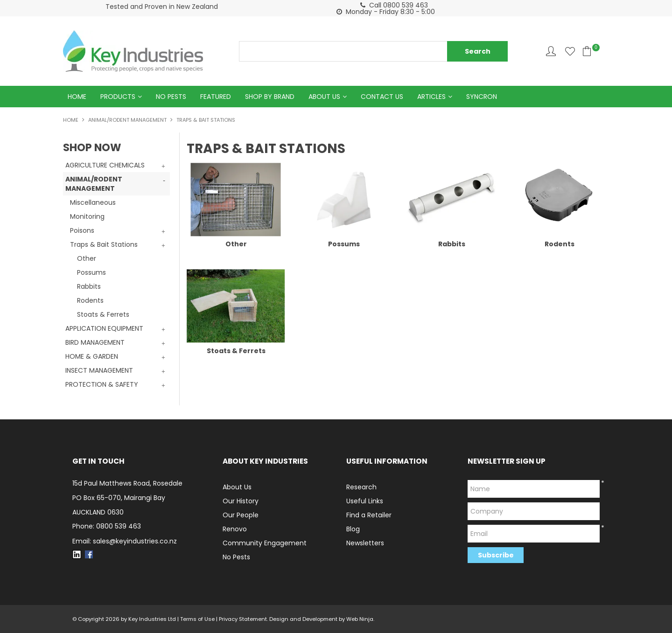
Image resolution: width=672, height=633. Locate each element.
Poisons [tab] (82, 230)
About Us (324, 97)
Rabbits (89, 286)
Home (77, 97)
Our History (241, 501)
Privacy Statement (243, 619)
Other (87, 258)
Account (551, 51)
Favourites (570, 51)
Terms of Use (197, 619)
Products (118, 97)
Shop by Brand (270, 97)
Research (361, 487)
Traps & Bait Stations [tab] (104, 244)
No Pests (171, 97)
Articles (431, 97)
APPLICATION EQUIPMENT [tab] (104, 328)
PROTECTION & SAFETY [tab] (102, 384)
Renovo (235, 529)
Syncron (482, 97)
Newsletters (365, 543)
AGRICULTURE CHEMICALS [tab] (105, 165)
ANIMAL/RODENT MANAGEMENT (127, 120)
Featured (216, 97)
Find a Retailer (369, 515)
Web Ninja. (360, 619)
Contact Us (382, 97)
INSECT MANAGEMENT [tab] (99, 370)
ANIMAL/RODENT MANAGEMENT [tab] (94, 184)
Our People (241, 515)
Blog (353, 529)
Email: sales (125, 541)
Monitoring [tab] (87, 216)
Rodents (90, 300)
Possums (91, 272)
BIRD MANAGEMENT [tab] (95, 342)
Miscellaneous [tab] (93, 202)
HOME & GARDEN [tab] (92, 356)
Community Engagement (265, 543)
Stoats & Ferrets (103, 314)
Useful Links (365, 501)
